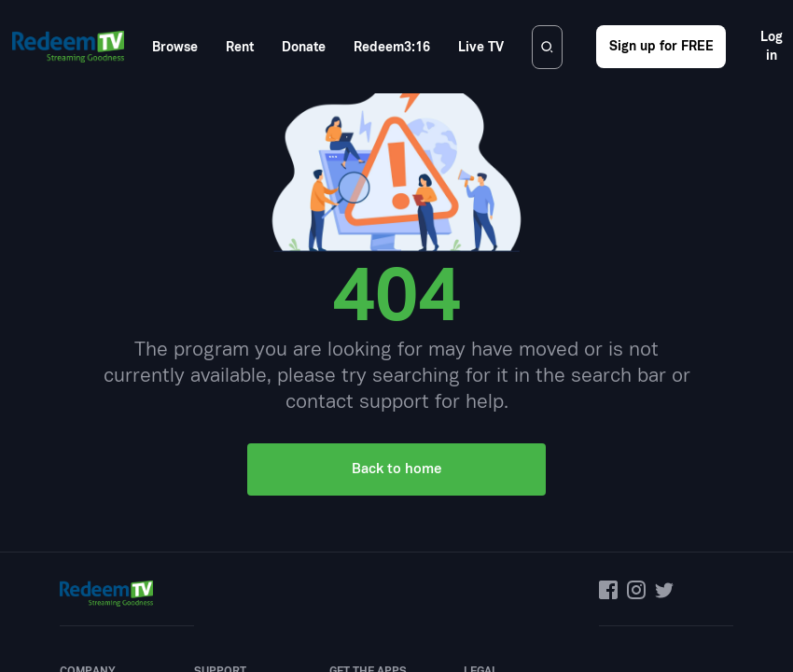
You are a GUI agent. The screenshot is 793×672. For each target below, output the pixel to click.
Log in (772, 46)
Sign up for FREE (661, 46)
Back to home (396, 256)
